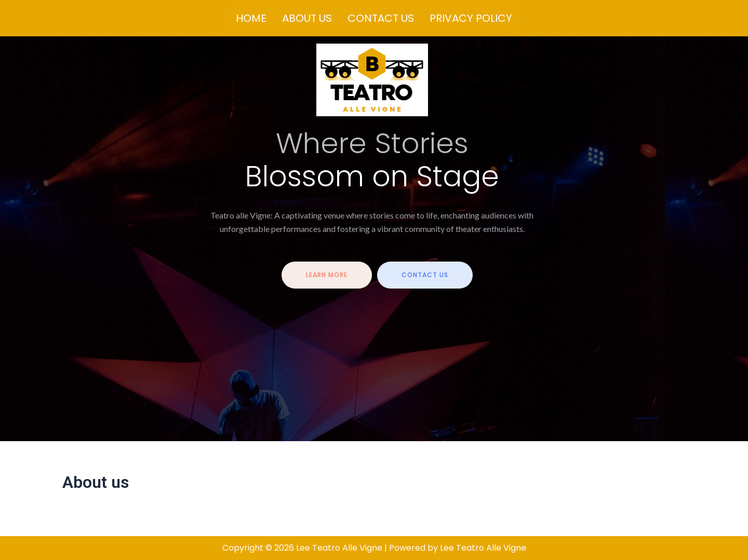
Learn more (327, 275)
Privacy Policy (471, 18)
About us (307, 18)
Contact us (381, 18)
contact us (425, 275)
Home (251, 18)
